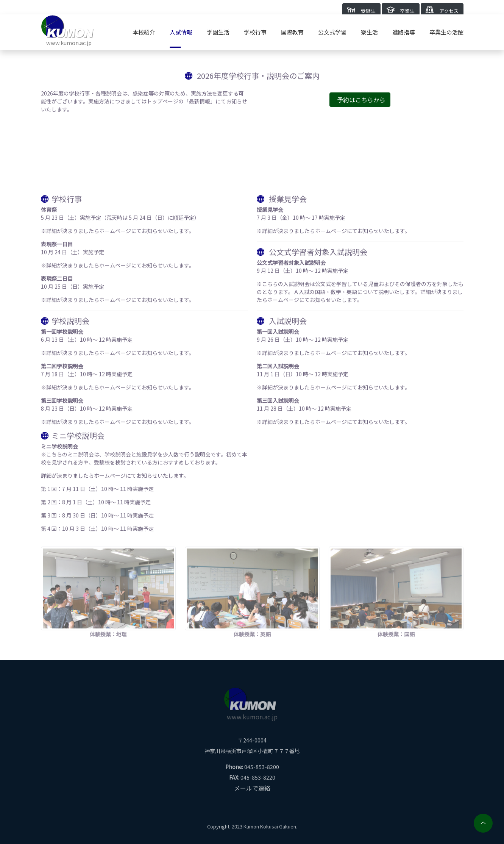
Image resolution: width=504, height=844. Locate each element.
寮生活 (369, 32)
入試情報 (181, 32)
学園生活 (218, 32)
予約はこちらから (361, 103)
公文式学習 (332, 32)
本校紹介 (144, 32)
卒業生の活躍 (446, 32)
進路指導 (404, 32)
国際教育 (292, 32)
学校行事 (255, 32)
